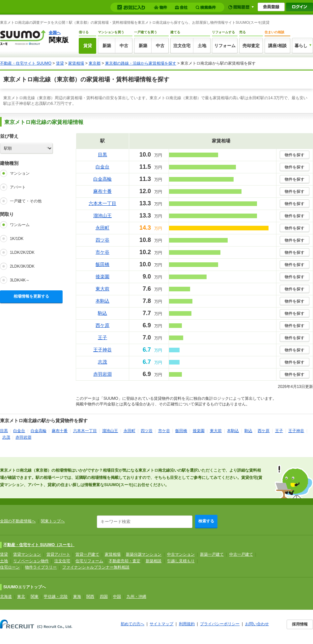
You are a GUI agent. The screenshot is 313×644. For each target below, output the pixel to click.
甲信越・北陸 (56, 597)
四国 (104, 597)
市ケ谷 (102, 252)
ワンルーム (20, 225)
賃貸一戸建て (87, 554)
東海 (77, 597)
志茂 (102, 362)
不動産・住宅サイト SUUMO (26, 63)
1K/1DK (17, 239)
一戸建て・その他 (26, 201)
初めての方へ (132, 624)
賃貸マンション (27, 554)
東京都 (95, 63)
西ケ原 (102, 325)
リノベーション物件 (31, 561)
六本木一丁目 (102, 203)
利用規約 (187, 624)
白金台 (102, 167)
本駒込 (102, 301)
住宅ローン (10, 567)
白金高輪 (102, 179)
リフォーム (225, 46)
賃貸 (88, 46)
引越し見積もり (181, 561)
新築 (107, 46)
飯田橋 (102, 264)
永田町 (102, 228)
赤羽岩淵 (102, 374)
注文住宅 (182, 46)
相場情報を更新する (31, 296)
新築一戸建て (212, 554)
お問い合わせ (257, 624)
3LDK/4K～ (20, 280)
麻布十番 (102, 191)
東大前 (102, 289)
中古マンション (181, 554)
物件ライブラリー (41, 567)
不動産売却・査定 (125, 561)
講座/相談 (277, 46)
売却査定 (251, 46)
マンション (20, 173)
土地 (202, 46)
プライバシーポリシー (220, 624)
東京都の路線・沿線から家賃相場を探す (141, 63)
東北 (21, 597)
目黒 (102, 155)
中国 (117, 597)
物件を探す (295, 155)
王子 (102, 337)
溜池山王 (102, 216)
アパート (18, 187)
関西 (90, 597)
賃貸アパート (58, 554)
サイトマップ (161, 624)
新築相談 (154, 561)
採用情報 (300, 624)
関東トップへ (53, 521)
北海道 (6, 597)
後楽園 (102, 277)
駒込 (102, 313)
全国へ (55, 33)
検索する (206, 521)
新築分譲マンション (144, 554)
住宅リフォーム (89, 561)
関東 (35, 597)
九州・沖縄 (136, 597)
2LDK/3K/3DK (22, 266)
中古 (124, 46)
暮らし (301, 46)
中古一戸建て (241, 554)
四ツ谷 (102, 240)
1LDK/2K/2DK (22, 252)
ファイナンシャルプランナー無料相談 (96, 567)
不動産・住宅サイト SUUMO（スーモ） (39, 545)
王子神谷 (102, 350)
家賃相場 (76, 63)
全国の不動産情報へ (18, 521)
